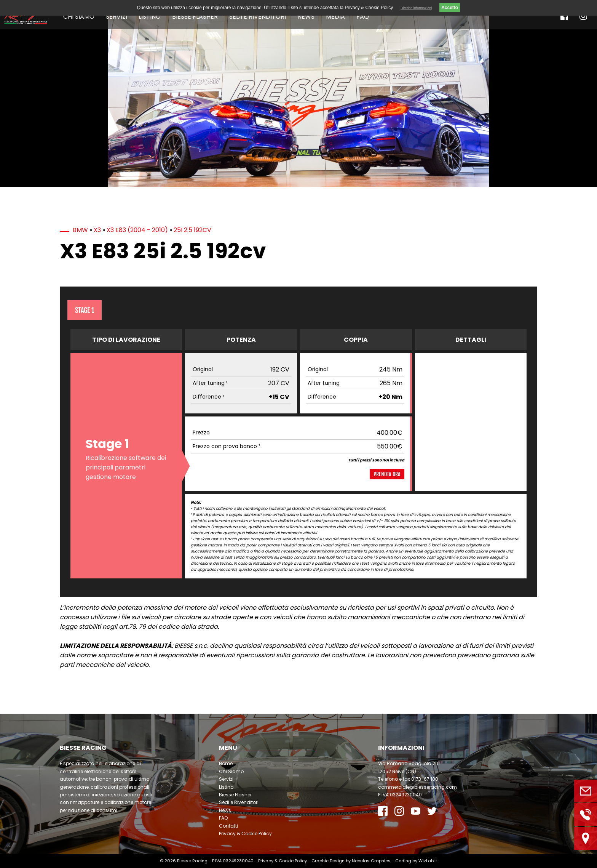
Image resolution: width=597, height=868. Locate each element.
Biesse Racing (192, 861)
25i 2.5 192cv (192, 230)
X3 (97, 230)
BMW (80, 230)
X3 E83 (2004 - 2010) (137, 230)
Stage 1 (85, 310)
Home (226, 763)
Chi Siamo (79, 17)
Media (335, 17)
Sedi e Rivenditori (258, 17)
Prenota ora (387, 474)
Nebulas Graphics (371, 861)
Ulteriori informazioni (416, 8)
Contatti (228, 826)
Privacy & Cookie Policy (245, 834)
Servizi (117, 17)
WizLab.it (428, 861)
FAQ (363, 17)
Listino (150, 17)
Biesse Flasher (195, 17)
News (306, 17)
